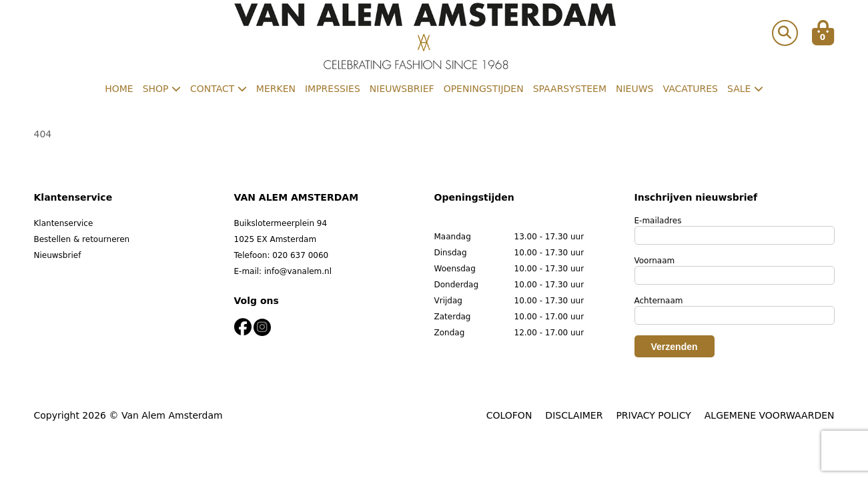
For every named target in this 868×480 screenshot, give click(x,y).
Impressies (333, 89)
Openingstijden (484, 89)
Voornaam (655, 261)
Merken (276, 89)
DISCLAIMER (574, 415)
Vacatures (690, 89)
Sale (745, 89)
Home (119, 89)
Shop (162, 89)
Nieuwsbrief (402, 89)
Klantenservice (64, 223)
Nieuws (634, 89)
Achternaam (659, 301)
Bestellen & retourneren (82, 239)
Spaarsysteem (570, 89)
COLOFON (509, 415)
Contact (219, 89)
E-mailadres (658, 221)
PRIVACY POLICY (653, 415)
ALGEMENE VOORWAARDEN (770, 415)
